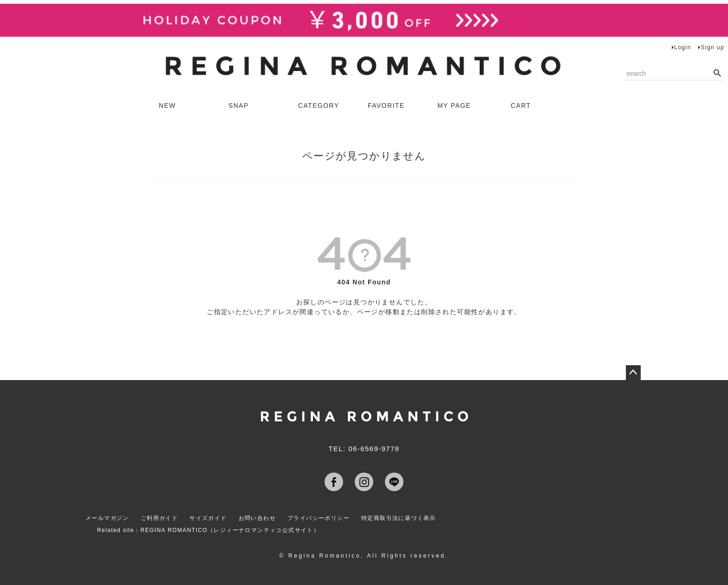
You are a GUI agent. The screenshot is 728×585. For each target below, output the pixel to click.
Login (682, 47)
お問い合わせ (257, 518)
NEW (167, 105)
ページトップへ (633, 373)
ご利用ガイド (159, 518)
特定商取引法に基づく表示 (399, 518)
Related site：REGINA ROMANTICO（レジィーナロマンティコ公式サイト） (208, 530)
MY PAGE (454, 105)
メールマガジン (107, 518)
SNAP (239, 105)
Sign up (712, 47)
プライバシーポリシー (318, 518)
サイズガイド (208, 518)
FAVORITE (386, 105)
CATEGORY (318, 105)
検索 (717, 73)
